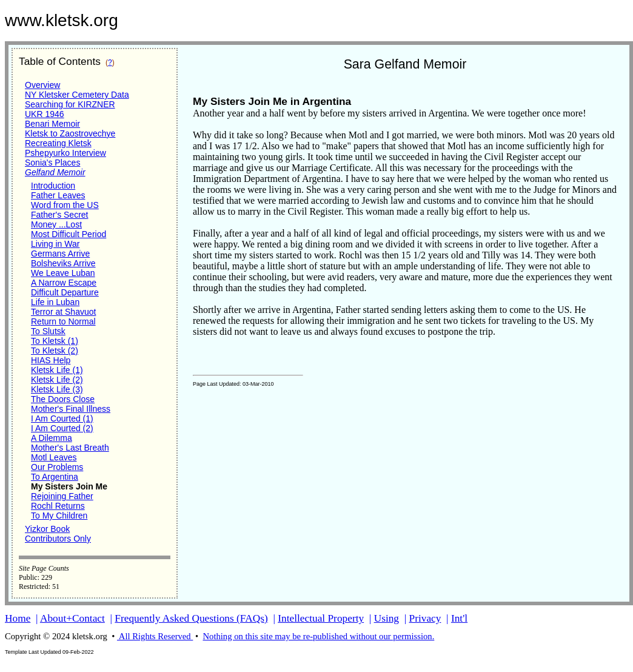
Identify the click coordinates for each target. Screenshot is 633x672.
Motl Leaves (54, 457)
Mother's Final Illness (71, 409)
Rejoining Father (62, 496)
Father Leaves (58, 195)
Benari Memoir (52, 124)
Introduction (53, 186)
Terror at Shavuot (63, 312)
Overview (42, 85)
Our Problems (57, 467)
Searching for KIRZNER (70, 104)
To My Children (59, 516)
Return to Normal (63, 321)
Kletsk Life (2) (57, 380)
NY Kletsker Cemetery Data (77, 95)
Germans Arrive (60, 254)
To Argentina (55, 477)
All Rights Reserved (155, 636)
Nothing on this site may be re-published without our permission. (318, 636)
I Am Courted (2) (62, 428)
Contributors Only (58, 539)
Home (18, 618)
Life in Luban (55, 302)
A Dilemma (52, 438)
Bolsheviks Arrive (63, 263)
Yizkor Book (47, 529)
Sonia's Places (52, 163)
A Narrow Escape (64, 283)
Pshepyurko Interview (65, 153)
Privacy (425, 618)
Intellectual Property (321, 618)
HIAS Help (51, 360)
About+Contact (72, 618)
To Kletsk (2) (55, 351)
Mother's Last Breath (70, 448)
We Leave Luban (63, 273)
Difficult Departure (65, 292)
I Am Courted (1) (62, 418)
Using (387, 618)
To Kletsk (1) (55, 341)
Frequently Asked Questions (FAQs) (191, 618)
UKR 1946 (45, 114)
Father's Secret (60, 215)
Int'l (459, 618)
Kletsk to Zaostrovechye (70, 133)
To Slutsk (48, 331)
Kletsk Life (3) (57, 389)
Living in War (55, 244)
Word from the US (65, 205)
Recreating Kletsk (58, 143)
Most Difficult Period (69, 234)
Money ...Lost (56, 224)
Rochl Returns (58, 506)
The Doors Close (63, 399)
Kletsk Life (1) (57, 370)
